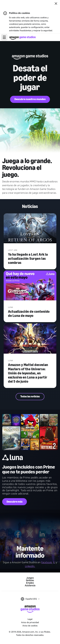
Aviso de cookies (30, 626)
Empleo (30, 583)
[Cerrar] (56, 4)
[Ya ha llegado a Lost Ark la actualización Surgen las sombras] (30, 229)
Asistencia (30, 586)
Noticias (30, 580)
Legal (30, 619)
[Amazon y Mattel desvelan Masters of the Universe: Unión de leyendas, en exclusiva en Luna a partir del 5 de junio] (30, 339)
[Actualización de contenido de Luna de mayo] (30, 286)
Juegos (30, 578)
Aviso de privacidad (30, 622)
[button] (4, 37)
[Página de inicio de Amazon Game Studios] (22, 38)
